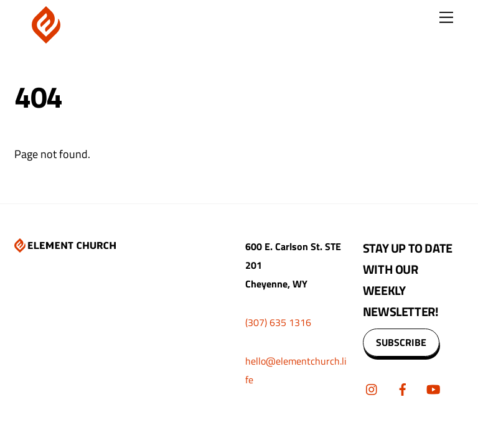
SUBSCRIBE (401, 342)
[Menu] (446, 17)
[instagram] (372, 388)
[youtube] (433, 388)
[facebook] (403, 388)
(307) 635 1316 (278, 322)
